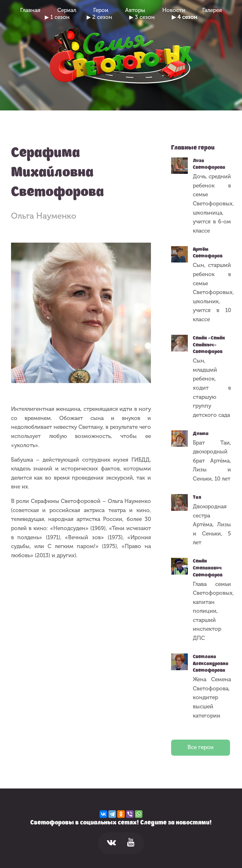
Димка (201, 434)
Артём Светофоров (208, 253)
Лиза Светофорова (209, 164)
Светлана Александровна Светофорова (211, 663)
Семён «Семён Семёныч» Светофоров (209, 345)
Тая (197, 497)
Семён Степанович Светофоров (208, 568)
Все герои (201, 747)
